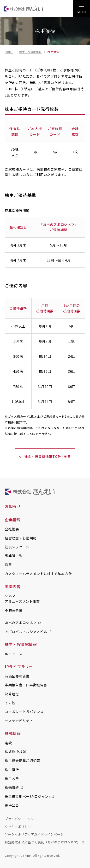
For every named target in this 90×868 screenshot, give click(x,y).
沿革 (8, 565)
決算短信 (12, 694)
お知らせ (13, 506)
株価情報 (12, 788)
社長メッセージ (17, 547)
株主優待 (12, 770)
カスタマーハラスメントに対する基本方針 (38, 574)
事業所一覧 (14, 556)
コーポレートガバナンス (24, 712)
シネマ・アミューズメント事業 (22, 598)
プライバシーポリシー (21, 819)
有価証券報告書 (17, 676)
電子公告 (12, 805)
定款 (8, 743)
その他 (10, 703)
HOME (9, 52)
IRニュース (14, 654)
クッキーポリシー (18, 827)
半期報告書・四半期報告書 (26, 685)
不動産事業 (14, 610)
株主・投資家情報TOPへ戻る (48, 456)
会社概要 (12, 529)
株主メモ (12, 778)
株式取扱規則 (15, 752)
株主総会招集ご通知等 (22, 761)
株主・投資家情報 (30, 52)
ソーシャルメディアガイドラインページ (34, 834)
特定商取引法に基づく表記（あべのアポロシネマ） (43, 842)
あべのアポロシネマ (21, 623)
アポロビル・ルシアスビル (26, 632)
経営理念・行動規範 (21, 538)
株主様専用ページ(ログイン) (27, 796)
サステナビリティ (19, 721)
